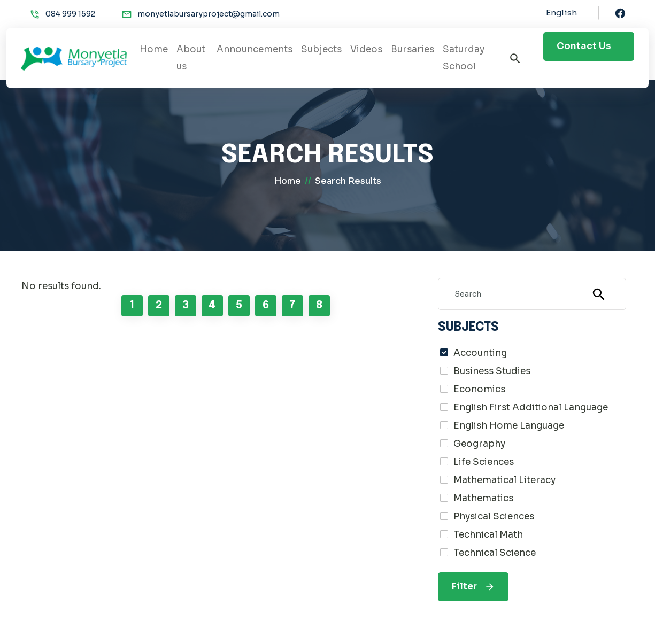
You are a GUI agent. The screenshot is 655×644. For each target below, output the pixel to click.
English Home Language (509, 426)
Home (154, 49)
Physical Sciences (494, 517)
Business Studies (492, 371)
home (288, 181)
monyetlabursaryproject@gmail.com (209, 14)
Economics (479, 389)
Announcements (255, 49)
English (561, 13)
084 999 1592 (70, 14)
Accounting (480, 353)
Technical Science (495, 553)
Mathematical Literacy (504, 480)
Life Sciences (484, 462)
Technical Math (488, 535)
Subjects (321, 49)
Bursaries (413, 49)
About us (191, 58)
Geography (479, 444)
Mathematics (483, 498)
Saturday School (464, 58)
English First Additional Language (531, 408)
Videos (366, 49)
